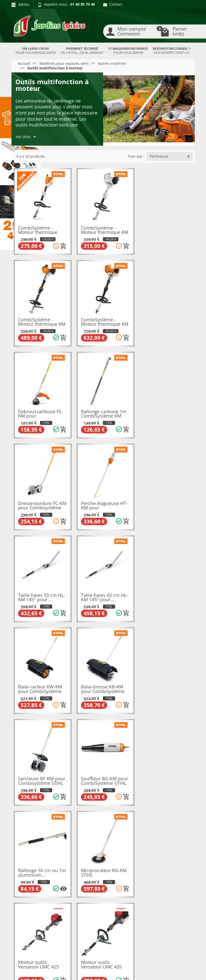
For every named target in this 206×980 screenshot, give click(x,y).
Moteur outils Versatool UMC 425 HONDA (101, 686)
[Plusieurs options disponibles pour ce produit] (186, 609)
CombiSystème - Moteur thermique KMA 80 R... (38, 231)
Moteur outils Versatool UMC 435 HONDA (162, 686)
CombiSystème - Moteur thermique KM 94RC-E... (166, 231)
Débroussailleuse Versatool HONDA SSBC (37, 777)
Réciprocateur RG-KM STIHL (41, 684)
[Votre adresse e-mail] (103, 928)
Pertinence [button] (159, 156)
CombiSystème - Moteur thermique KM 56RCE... (104, 231)
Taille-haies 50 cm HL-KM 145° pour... (166, 411)
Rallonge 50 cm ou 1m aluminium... (166, 593)
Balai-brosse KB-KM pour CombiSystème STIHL (164, 504)
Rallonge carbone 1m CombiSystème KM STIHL (165, 322)
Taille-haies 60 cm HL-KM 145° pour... (42, 502)
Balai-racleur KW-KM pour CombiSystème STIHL (102, 504)
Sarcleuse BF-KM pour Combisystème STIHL (42, 593)
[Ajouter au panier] (63, 245)
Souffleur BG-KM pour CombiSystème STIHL (104, 593)
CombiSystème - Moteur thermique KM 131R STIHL (42, 322)
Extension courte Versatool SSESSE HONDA (99, 777)
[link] (165, 929)
